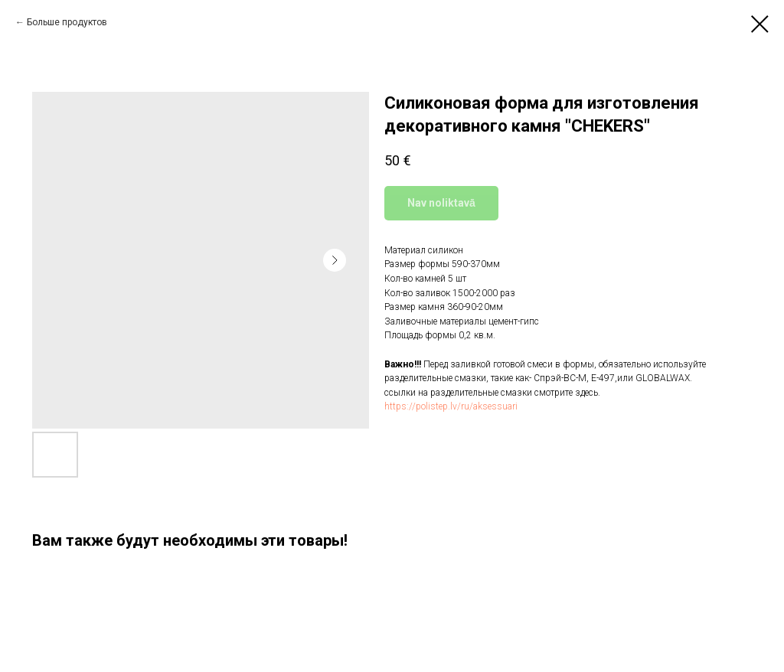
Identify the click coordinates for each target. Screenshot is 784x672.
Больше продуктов (67, 22)
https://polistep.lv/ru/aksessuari (451, 406)
